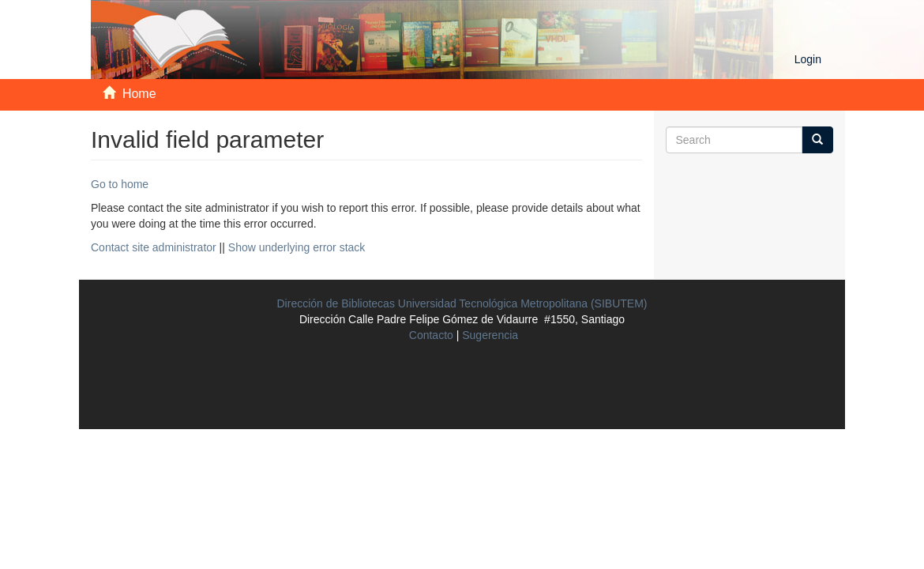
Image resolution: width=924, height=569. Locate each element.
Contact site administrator (154, 247)
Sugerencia (490, 335)
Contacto (431, 335)
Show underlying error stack (297, 247)
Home (139, 94)
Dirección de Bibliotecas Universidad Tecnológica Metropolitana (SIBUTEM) (462, 303)
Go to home (120, 184)
